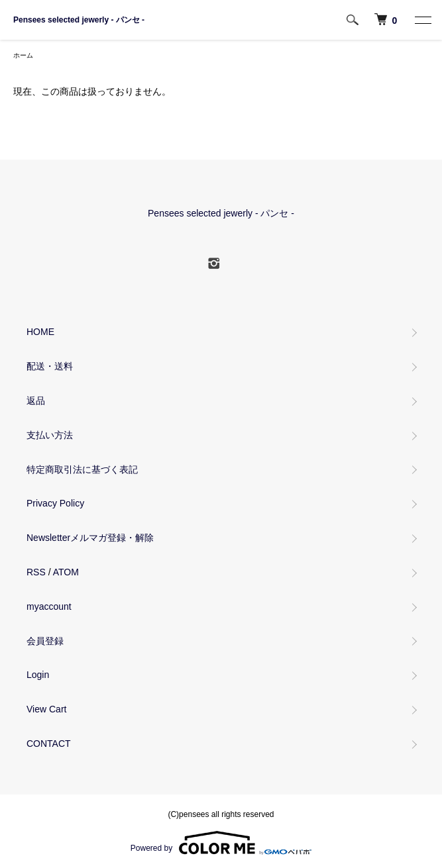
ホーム (23, 55)
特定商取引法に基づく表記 (82, 469)
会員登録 (45, 641)
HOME (40, 332)
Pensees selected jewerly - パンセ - (79, 20)
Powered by (221, 843)
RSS (36, 572)
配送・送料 (50, 366)
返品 (36, 401)
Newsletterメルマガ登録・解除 (90, 538)
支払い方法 (50, 435)
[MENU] (422, 20)
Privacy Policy (55, 503)
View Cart (46, 709)
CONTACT (49, 744)
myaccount (49, 606)
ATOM (66, 572)
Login (38, 675)
